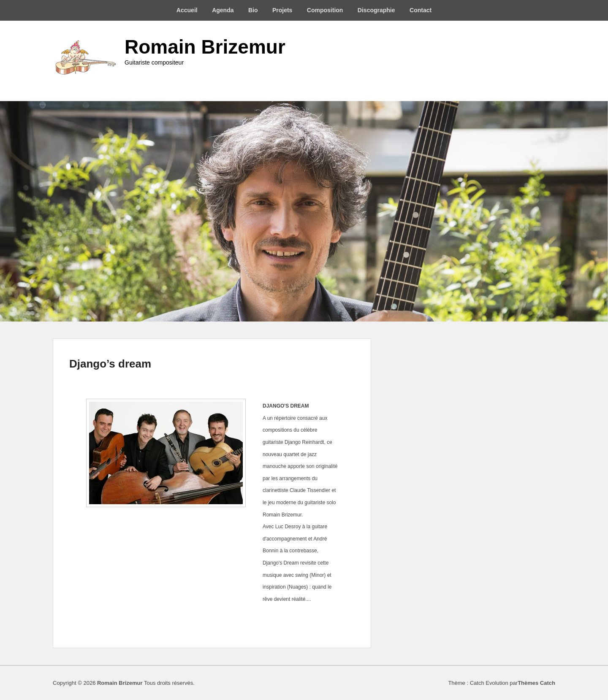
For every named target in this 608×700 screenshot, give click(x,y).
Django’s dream (110, 364)
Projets (282, 10)
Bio (253, 10)
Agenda (223, 10)
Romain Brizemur (205, 47)
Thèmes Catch (536, 683)
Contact (421, 10)
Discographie (376, 10)
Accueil (187, 10)
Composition (325, 10)
